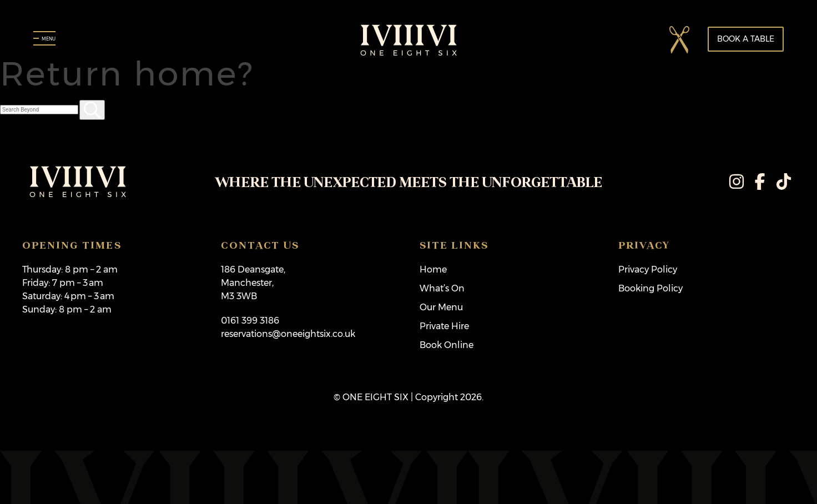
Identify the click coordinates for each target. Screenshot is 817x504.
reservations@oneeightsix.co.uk (288, 334)
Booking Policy (650, 288)
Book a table (746, 39)
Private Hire (444, 326)
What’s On (442, 288)
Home (433, 269)
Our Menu (441, 307)
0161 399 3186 (250, 321)
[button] (680, 40)
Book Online (447, 345)
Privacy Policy (648, 269)
